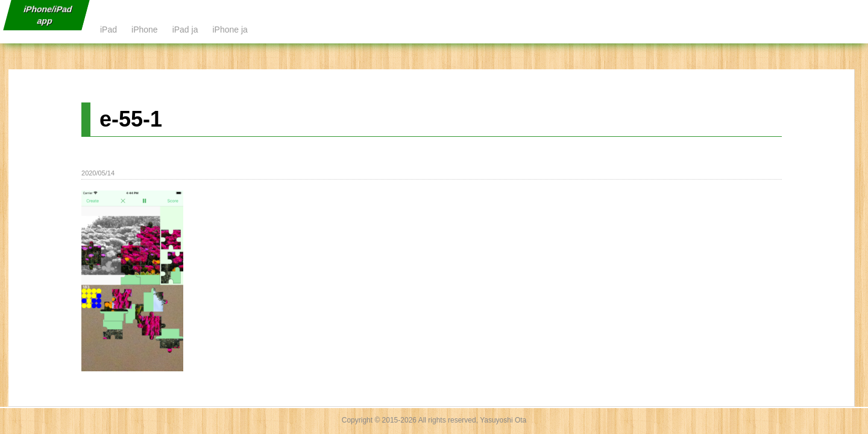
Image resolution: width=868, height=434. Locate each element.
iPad (108, 30)
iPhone (145, 30)
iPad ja (185, 30)
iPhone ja (230, 30)
